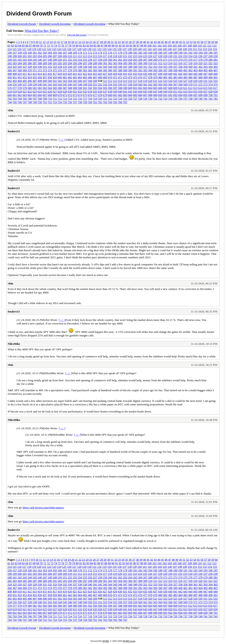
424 (90, 74)
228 (160, 56)
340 (90, 67)
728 (140, 99)
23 (84, 42)
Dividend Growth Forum (39, 13)
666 (40, 95)
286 (30, 63)
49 (177, 42)
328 (30, 67)
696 (190, 95)
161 (35, 53)
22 (80, 42)
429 (115, 74)
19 (69, 42)
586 (60, 88)
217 (105, 56)
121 (44, 49)
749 (35, 102)
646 (150, 91)
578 (20, 88)
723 (115, 99)
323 (215, 63)
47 (170, 42)
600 (130, 88)
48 (173, 42)
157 (15, 53)
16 (58, 42)
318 (190, 63)
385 (105, 70)
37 (134, 42)
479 (155, 77)
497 (35, 81)
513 (115, 81)
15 (55, 42)
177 (115, 53)
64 (20, 45)
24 (87, 42)
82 (84, 45)
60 (216, 42)
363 (205, 67)
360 (190, 67)
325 (15, 67)
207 (55, 56)
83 (88, 45)
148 (180, 49)
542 (50, 84)
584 (50, 88)
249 (55, 60)
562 (150, 84)
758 (80, 102)
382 (90, 70)
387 (115, 70)
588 (70, 88)
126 (69, 49)
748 (30, 102)
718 (90, 99)
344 (110, 67)
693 (175, 95)
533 (215, 81)
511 (105, 81)
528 (190, 81)
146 (170, 49)
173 (95, 53)
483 (175, 77)
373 (45, 70)
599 (125, 88)
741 (205, 99)
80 (77, 45)
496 (30, 81)
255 (85, 60)
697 (196, 95)
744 (10, 102)
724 (120, 99)
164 (50, 53)
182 (140, 53)
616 (211, 88)
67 (31, 45)
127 (74, 49)
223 (135, 56)
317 (185, 63)
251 (65, 60)
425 (95, 74)
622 (30, 91)
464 (80, 77)
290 (50, 63)
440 (170, 74)
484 (181, 77)
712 (60, 99)
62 (12, 45)
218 (110, 56)
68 (34, 45)
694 (181, 95)
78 (70, 45)
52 (187, 42)
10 (37, 42)
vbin (10, 110)
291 (55, 63)
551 (95, 84)
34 (123, 42)
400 (181, 70)
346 (120, 67)
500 (50, 81)
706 (30, 99)
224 (140, 56)
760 (90, 102)
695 (185, 95)
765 (115, 102)
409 (15, 74)
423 (85, 74)
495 (25, 81)
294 (70, 63)
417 (55, 74)
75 (59, 45)
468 (100, 77)
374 (50, 70)
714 (70, 99)
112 (209, 45)
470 (110, 77)
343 (105, 67)
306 (130, 63)
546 (70, 84)
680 (110, 95)
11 (40, 42)
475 (135, 77)
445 (195, 74)
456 (40, 77)
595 (105, 88)
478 (150, 77)
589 (75, 88)
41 (148, 42)
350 (140, 67)
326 (20, 67)
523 (165, 81)
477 (145, 77)
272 (170, 60)
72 (48, 45)
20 (73, 42)
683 (125, 95)
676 (90, 95)
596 (110, 88)
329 (35, 67)
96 (135, 45)
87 (102, 45)
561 (145, 84)
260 (110, 60)
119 (34, 49)
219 (115, 56)
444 (190, 74)
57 (205, 42)
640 (120, 91)
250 (60, 60)
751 (45, 102)
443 (185, 74)
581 (35, 88)
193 (196, 53)
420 (70, 74)
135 (115, 49)
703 (15, 99)
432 (130, 74)
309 (145, 63)
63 (16, 45)
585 (55, 88)
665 (35, 95)
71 (45, 45)
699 (205, 95)
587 (65, 88)
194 (201, 53)
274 (181, 60)
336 (70, 67)
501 (55, 81)
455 (35, 77)
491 (216, 77)
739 (195, 99)
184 (150, 53)
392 (140, 70)
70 (41, 45)
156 (10, 53)
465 (85, 77)
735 (175, 99)
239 (215, 56)
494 (20, 81)
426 (100, 74)
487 (196, 77)
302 (110, 63)
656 (201, 91)
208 (60, 56)
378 (70, 70)
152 (200, 49)
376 (60, 70)
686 (140, 95)
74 (56, 45)
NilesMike (14, 344)
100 (150, 45)
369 (25, 70)
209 (65, 56)
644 (140, 91)
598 (120, 88)
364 (211, 67)
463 (75, 77)
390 (130, 70)
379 (75, 70)
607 (165, 88)
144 (160, 49)
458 (50, 77)
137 (124, 49)
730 (150, 99)
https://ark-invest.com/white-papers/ (43, 507)
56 (202, 42)
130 (89, 49)
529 (195, 81)
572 (201, 84)
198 (10, 56)
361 (196, 67)
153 (205, 49)
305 (125, 63)
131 (94, 49)
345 (115, 67)
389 (125, 70)
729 (145, 99)
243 (25, 60)
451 (15, 77)
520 (150, 81)
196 (211, 53)
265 (135, 60)
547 (75, 84)
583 (45, 88)
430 (120, 74)
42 (152, 42)
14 (51, 42)
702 (10, 99)
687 (145, 95)
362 (201, 67)
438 (160, 74)
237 (205, 56)
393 (145, 70)
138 (130, 49)
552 (100, 84)
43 (155, 42)
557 (125, 84)
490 (211, 77)
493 (15, 81)
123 (54, 49)
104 (170, 45)
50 (180, 42)
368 (20, 70)
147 (175, 49)
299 (95, 63)
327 (25, 67)
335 (65, 67)
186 (160, 53)
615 (205, 88)
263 (125, 60)
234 (190, 56)
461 (65, 77)
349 (135, 67)
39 (141, 42)
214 (90, 56)
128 (79, 49)
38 (137, 42)
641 (125, 91)
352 (150, 67)
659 (216, 91)
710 (50, 99)
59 (213, 42)
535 (15, 84)
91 (117, 45)
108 (190, 45)
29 (105, 42)
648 (160, 91)
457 (45, 77)
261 (115, 60)
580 (30, 88)
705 (25, 99)
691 (165, 95)
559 (135, 84)
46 (166, 42)
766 (120, 102)
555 (115, 84)
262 (120, 60)
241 (15, 60)
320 (200, 63)
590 (80, 88)
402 (190, 70)
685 (135, 95)
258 (100, 60)
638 (110, 91)
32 (116, 42)
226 (150, 56)
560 (140, 84)
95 (131, 45)
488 (201, 77)
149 (185, 49)
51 (184, 42)
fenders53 (14, 131)
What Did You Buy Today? (42, 31)
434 (140, 74)
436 (150, 74)
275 (185, 60)
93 (124, 45)
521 (155, 81)
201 (25, 56)
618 (10, 91)
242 (20, 60)
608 (170, 88)
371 (35, 70)
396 (160, 70)
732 (160, 99)
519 (145, 81)
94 (127, 45)
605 (155, 88)
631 (75, 91)
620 (20, 91)
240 (10, 60)
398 (170, 70)
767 (125, 102)
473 (125, 77)
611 (185, 88)
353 (155, 67)
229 (165, 56)
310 (150, 63)
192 (190, 53)
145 (165, 49)
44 (159, 42)
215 (95, 56)
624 (40, 91)
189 (175, 53)
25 (91, 42)
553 (105, 84)
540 (40, 84)
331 (45, 67)
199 (15, 56)
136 (120, 49)
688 (150, 95)
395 (155, 70)
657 (205, 91)
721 (105, 99)
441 (175, 74)
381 (85, 70)
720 (100, 99)
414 (40, 74)
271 (165, 60)
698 (201, 95)
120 (39, 49)
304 (120, 63)
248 (50, 60)
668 (50, 95)
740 (200, 99)
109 (195, 45)
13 (48, 42)
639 (115, 91)
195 (205, 53)
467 (95, 77)
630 (70, 91)
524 (170, 81)
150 (190, 49)
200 (20, 56)
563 (155, 84)
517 (135, 81)
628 (60, 91)
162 (40, 53)
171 (85, 53)
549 (85, 84)
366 (10, 70)
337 (75, 67)
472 (120, 77)
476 (140, 77)
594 (100, 88)
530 (200, 81)
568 (181, 84)
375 (55, 70)
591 (85, 88)
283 (15, 63)
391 (135, 70)
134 (109, 49)
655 (196, 91)
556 (120, 84)
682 (120, 95)
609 (175, 88)
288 (40, 63)
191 (185, 53)
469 (105, 77)
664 (30, 95)
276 (190, 60)
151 (195, 49)
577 (15, 88)
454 (30, 77)
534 (10, 84)
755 (65, 102)
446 (200, 74)
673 (75, 95)
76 (63, 45)
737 (185, 99)
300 (100, 63)
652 (181, 91)
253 (75, 60)
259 (105, 60)
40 (144, 42)
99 (145, 45)
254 (80, 60)
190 (181, 53)
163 (45, 53)
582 (40, 88)
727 (135, 99)
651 (175, 91)
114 (10, 49)
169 (75, 53)
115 (14, 49)
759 (85, 102)
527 (185, 81)
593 (95, 88)
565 (165, 84)
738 (190, 99)
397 (165, 70)
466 (90, 77)
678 (100, 95)
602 (140, 88)
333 (55, 67)
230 (170, 56)
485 (185, 77)
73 (52, 45)
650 (170, 91)
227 (155, 56)
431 (125, 74)
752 (50, 102)
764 (110, 102)
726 (130, 99)
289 (45, 63)
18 (66, 42)
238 (211, 56)
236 (200, 56)
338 (80, 67)
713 (65, 99)
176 (110, 53)
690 (160, 95)
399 (175, 70)
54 (195, 42)
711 (55, 99)
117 (24, 49)
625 (45, 91)
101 (155, 45)
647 (155, 91)
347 (125, 67)
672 (70, 95)
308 (140, 63)
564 (160, 84)
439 (165, 74)
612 (190, 88)
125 (64, 49)
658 (211, 91)
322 (211, 63)
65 (23, 45)
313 (165, 63)
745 (15, 102)
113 (214, 45)
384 (100, 70)
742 (211, 99)
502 (60, 81)
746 (20, 102)
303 (115, 63)
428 (110, 74)
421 (75, 74)
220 (120, 56)
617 (215, 88)
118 (29, 49)
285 (25, 63)
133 (104, 49)
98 (142, 45)
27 (98, 42)
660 (10, 95)
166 (60, 53)
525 (175, 81)
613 (195, 88)
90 (113, 45)
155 (215, 49)
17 (62, 42)
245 (35, 60)
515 (125, 81)
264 (130, 60)
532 (211, 81)
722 (110, 99)
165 (55, 53)
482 (170, 77)
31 (112, 42)
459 (55, 77)
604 (150, 88)
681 (115, 95)
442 (180, 74)
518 (140, 81)
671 (65, 95)
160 (30, 53)
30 (109, 42)
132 (100, 49)
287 (35, 63)
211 (75, 56)
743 (215, 99)
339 (85, 67)
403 (196, 70)
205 (45, 56)
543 (55, 84)
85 (95, 45)
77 (66, 45)
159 (25, 53)
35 (127, 42)
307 (135, 63)
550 (90, 84)
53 (191, 42)
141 (145, 49)
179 (125, 53)
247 (45, 60)
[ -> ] (62, 140)
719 (95, 99)
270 (160, 60)
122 (49, 49)
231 (175, 56)
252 (70, 60)
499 (45, 81)
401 (185, 70)
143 (155, 49)
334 (60, 67)
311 (155, 63)
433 (135, 74)
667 (45, 95)
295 (75, 63)
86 (99, 45)
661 (15, 95)
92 (120, 45)
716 (80, 99)
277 (196, 60)
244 (30, 60)
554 (110, 84)
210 (70, 56)
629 (65, 91)
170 (80, 53)
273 (175, 60)
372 (40, 70)
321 (205, 63)
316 (180, 63)
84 (91, 45)
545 (65, 84)
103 (165, 45)
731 (155, 99)
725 (125, 99)
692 (170, 95)
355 (165, 67)
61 (9, 45)
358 (181, 67)
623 (35, 91)
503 (65, 81)
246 (40, 60)
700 (211, 95)
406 (211, 70)
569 (185, 84)
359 (185, 67)
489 (205, 77)
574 (211, 84)
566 (170, 84)
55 (198, 42)
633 (85, 91)
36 (130, 42)
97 (138, 45)
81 (81, 45)
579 (25, 88)
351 (145, 67)
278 (201, 60)
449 (215, 74)
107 (185, 45)
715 (75, 99)
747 (25, 102)
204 (40, 56)
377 (65, 70)
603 (145, 88)
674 (80, 95)
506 (80, 81)
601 (135, 88)
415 (45, 74)
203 (35, 56)
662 (20, 95)
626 (50, 91)
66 (27, 45)
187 (165, 53)
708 (40, 99)
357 (175, 67)
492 (10, 81)
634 (90, 91)
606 (160, 88)
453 (25, 77)
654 (190, 91)
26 (94, 42)
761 (95, 102)
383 (95, 70)
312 (160, 63)
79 (74, 45)
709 (45, 99)
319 (195, 63)
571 (196, 84)
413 (35, 74)
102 (160, 45)
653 (185, 91)
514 (120, 81)
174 (100, 53)
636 (100, 91)
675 (85, 95)
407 (216, 70)
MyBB (105, 641)
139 (135, 49)
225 (145, 56)
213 (85, 56)
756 (70, 102)
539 (35, 84)
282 (10, 63)
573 (205, 84)
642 (130, 91)
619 (15, 91)
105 (175, 45)
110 (200, 45)
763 (105, 102)
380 (80, 70)
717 (85, 99)
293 (65, 63)
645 (145, 91)
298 (90, 63)
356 (170, 67)
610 (181, 88)
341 (95, 67)
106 (180, 45)
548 (80, 84)
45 (162, 42)
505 (75, 81)
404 (201, 70)
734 (170, 99)
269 (155, 60)
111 (205, 45)
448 (211, 74)
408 (10, 74)
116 (20, 49)
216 (100, 56)
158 (20, 53)
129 (84, 49)
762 (100, 102)
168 (70, 53)
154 (210, 49)
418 (60, 74)
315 (175, 63)
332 (50, 67)
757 (75, 102)
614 (200, 88)
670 (60, 95)
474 (130, 77)
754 (60, 102)
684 (130, 95)
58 (209, 42)
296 (80, 63)
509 (95, 81)
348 (130, 67)
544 (60, 84)
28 (101, 42)
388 (120, 70)
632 (80, 91)
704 (20, 99)
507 (85, 81)
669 (55, 95)
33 (119, 42)
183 (145, 53)
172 (90, 53)
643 (135, 91)
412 (30, 74)
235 (195, 56)
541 (45, 84)
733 (165, 99)
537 (25, 84)
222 (130, 56)
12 (44, 42)
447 (205, 74)
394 (150, 70)
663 (25, 95)
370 (30, 70)
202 (30, 56)
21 (76, 42)
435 (145, 74)
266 (140, 60)
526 (180, 81)
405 (205, 70)
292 (60, 63)
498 (40, 81)
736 (180, 99)
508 (90, 81)
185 (155, 53)
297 (85, 63)
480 (160, 77)
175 (105, 53)
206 (50, 56)
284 (20, 63)
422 (80, 74)
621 (25, 91)
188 (170, 53)
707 (35, 99)
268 (150, 60)
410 (20, 74)
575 (216, 84)
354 (160, 67)
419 (65, 74)
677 (95, 95)
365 (216, 67)
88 (106, 45)
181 (135, 53)
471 (115, 77)
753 (55, 102)
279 (205, 60)
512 (110, 81)
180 (130, 53)
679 (105, 95)
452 (20, 77)
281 (216, 60)
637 (105, 91)
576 (10, 88)
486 (190, 77)
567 (175, 84)
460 (60, 77)
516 (130, 81)
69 (38, 45)
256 (90, 60)
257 (95, 60)
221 (125, 56)
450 (10, 77)
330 (40, 67)
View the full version (77, 35)
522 (160, 81)
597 (115, 88)
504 (70, 81)
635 (95, 91)
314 (170, 63)
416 (50, 74)
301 (105, 63)
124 (59, 49)
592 (90, 88)
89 (109, 45)
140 (140, 49)
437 (155, 74)
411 (25, 74)
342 (100, 67)
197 (216, 53)
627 (55, 91)
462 (70, 77)
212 (80, 56)
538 (30, 84)
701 (216, 95)
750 (40, 102)
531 (205, 81)
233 (185, 56)
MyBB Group (129, 641)
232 (180, 56)
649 (165, 91)
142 (150, 49)
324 (10, 67)
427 (105, 74)
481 (165, 77)
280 (211, 60)
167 (65, 53)
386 (110, 70)
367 (15, 70)
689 (155, 95)
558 (130, 84)
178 (120, 53)
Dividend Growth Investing (55, 24)
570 (190, 84)
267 (145, 60)
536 (20, 84)
